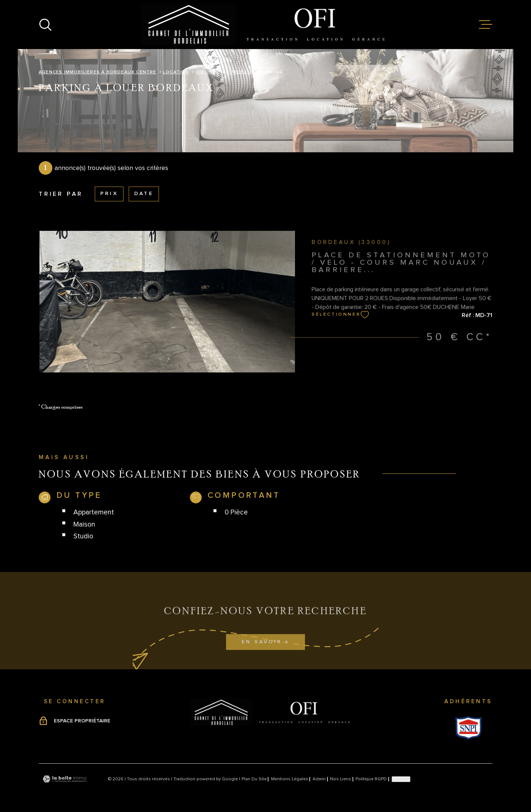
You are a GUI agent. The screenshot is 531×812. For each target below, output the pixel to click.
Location (176, 72)
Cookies (401, 779)
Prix (109, 194)
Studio (83, 536)
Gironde (207, 72)
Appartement (94, 512)
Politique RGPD (371, 779)
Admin (319, 779)
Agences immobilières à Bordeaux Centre (98, 72)
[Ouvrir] (45, 25)
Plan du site (254, 779)
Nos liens (341, 779)
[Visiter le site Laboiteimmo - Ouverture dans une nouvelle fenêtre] (65, 779)
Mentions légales (290, 779)
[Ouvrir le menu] (486, 25)
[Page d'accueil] (266, 25)
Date (144, 194)
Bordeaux (240, 72)
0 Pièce (236, 512)
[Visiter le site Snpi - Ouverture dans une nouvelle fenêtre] (468, 728)
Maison (84, 525)
